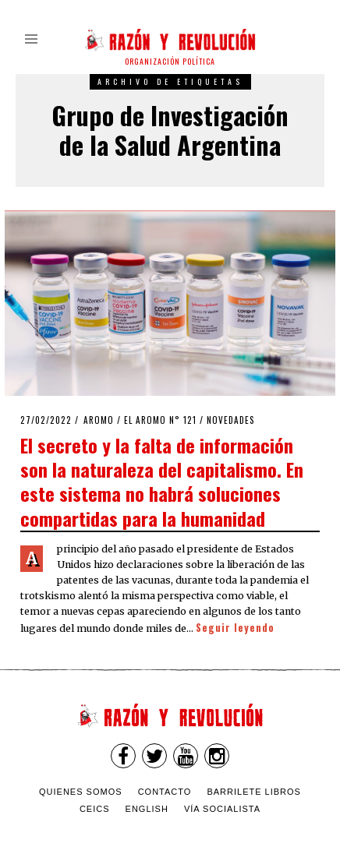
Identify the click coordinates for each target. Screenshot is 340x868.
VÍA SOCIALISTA (222, 809)
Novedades (231, 420)
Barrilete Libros (254, 792)
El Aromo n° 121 (160, 420)
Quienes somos (81, 792)
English (147, 809)
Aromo (99, 420)
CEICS (95, 809)
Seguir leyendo (235, 628)
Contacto (165, 792)
